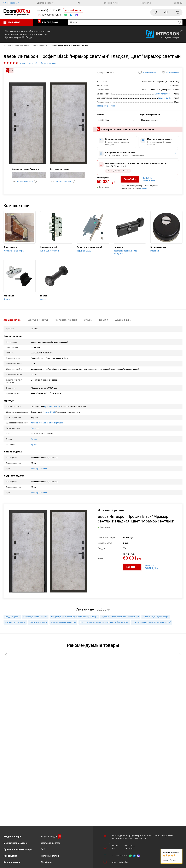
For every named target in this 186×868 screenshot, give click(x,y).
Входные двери (12, 617)
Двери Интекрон (40, 46)
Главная (7, 46)
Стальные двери (22, 46)
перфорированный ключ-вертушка (47, 423)
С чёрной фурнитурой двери (156, 617)
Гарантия (104, 320)
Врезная (35, 428)
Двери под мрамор (38, 622)
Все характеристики (106, 106)
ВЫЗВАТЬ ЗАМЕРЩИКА (149, 179)
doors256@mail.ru (51, 15)
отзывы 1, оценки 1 (28, 63)
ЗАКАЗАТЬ (130, 179)
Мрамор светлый (25, 181)
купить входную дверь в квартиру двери (120, 617)
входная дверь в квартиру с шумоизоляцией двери (74, 617)
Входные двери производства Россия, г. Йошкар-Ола (104, 622)
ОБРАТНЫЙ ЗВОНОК (73, 10)
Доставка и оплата (46, 3)
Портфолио (146, 3)
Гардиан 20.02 (164, 98)
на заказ (144, 188)
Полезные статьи (111, 3)
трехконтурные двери (15, 622)
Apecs (34, 439)
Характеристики (12, 320)
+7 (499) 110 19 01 (49, 10)
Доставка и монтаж (38, 320)
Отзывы (88, 320)
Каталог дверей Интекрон (35, 617)
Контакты (178, 3)
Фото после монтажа (66, 320)
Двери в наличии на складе (63, 622)
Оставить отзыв (48, 63)
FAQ (79, 3)
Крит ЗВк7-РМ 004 (162, 94)
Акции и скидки (123, 320)
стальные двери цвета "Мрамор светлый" (152, 622)
